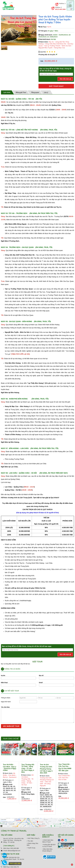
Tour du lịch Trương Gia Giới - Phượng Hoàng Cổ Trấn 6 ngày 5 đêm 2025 (46, 769)
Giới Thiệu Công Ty (33, 838)
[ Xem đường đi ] (9, 846)
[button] (34, 30)
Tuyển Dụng (31, 848)
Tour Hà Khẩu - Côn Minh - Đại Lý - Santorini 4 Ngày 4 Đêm (10, 767)
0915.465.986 (60, 9)
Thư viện (30, 841)
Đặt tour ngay (56, 86)
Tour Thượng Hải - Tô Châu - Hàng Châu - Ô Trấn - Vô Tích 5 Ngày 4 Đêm (28, 768)
